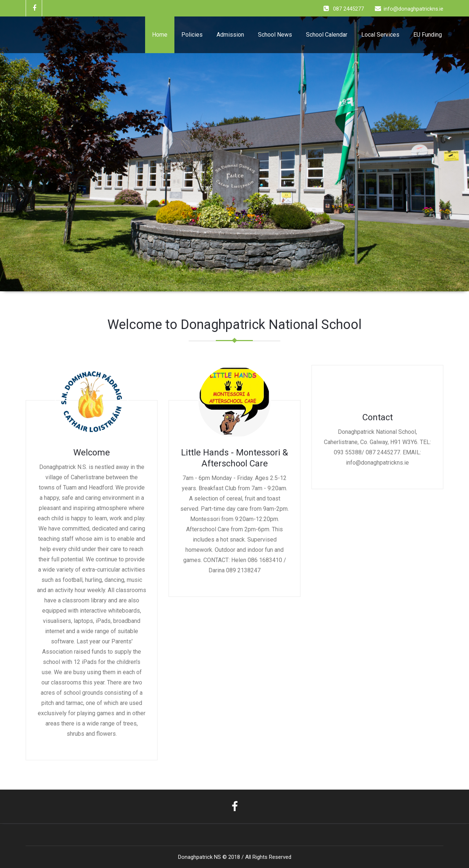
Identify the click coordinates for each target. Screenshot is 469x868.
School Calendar (327, 35)
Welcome (92, 453)
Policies (192, 35)
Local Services (380, 35)
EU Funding (428, 35)
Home (160, 35)
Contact (378, 417)
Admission (230, 35)
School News (275, 35)
